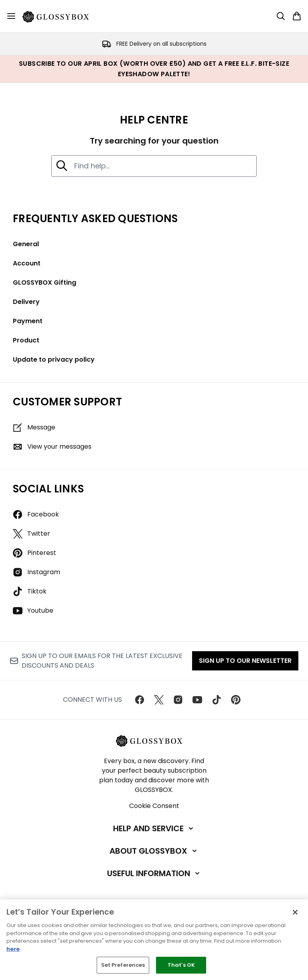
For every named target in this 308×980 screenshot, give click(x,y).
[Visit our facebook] (140, 700)
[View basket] (297, 16)
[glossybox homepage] (61, 16)
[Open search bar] (281, 16)
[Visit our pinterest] (236, 700)
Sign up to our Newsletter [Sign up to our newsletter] (245, 661)
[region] (154, 940)
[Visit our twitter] (159, 700)
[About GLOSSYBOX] (154, 851)
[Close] (295, 912)
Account (27, 263)
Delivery (26, 302)
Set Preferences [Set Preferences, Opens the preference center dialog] (123, 965)
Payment (28, 321)
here (13, 949)
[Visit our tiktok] (217, 700)
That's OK (181, 965)
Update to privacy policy (54, 359)
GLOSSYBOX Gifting (45, 282)
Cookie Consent (154, 806)
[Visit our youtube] (197, 700)
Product (26, 340)
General (26, 244)
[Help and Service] (154, 828)
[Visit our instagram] (178, 700)
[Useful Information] (154, 873)
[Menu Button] (11, 16)
